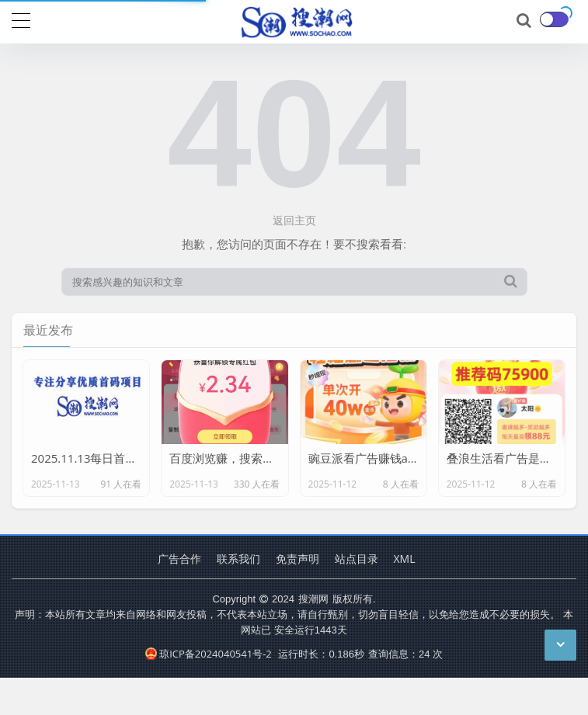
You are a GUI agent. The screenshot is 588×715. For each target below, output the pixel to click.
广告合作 (179, 559)
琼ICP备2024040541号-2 (209, 654)
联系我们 (238, 559)
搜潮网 (313, 599)
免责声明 (297, 559)
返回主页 (294, 220)
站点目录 (357, 559)
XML (405, 559)
